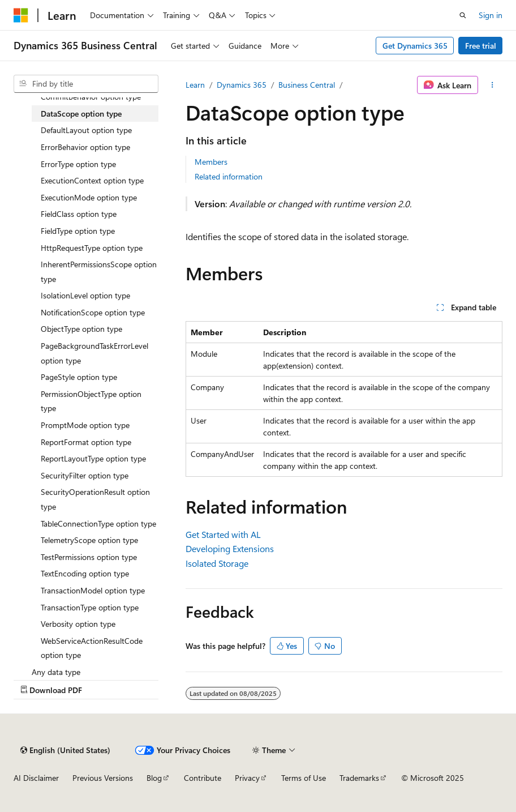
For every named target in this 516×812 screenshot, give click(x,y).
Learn (195, 85)
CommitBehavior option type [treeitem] (91, 97)
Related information (229, 176)
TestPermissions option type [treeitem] (89, 557)
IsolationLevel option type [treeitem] (85, 295)
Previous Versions (103, 778)
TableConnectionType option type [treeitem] (98, 523)
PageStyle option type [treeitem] (79, 377)
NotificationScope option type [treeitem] (93, 312)
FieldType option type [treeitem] (78, 231)
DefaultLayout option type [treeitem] (86, 130)
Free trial (481, 46)
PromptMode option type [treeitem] (85, 425)
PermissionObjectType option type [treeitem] (91, 401)
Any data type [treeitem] (56, 672)
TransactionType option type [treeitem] (90, 607)
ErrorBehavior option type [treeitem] (85, 147)
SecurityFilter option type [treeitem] (85, 475)
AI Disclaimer (36, 778)
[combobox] (86, 84)
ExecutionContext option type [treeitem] (92, 180)
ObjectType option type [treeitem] (81, 329)
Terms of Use (304, 778)
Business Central (307, 85)
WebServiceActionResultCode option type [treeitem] (92, 648)
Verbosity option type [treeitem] (78, 624)
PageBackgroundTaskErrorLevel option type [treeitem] (94, 353)
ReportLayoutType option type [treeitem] (93, 458)
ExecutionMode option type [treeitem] (89, 197)
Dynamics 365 (242, 85)
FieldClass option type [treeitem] (79, 214)
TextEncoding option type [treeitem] (85, 573)
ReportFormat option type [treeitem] (86, 442)
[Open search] (463, 15)
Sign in (491, 15)
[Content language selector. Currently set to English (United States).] (65, 750)
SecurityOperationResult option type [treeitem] (95, 499)
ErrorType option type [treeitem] (78, 164)
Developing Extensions (230, 548)
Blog (154, 778)
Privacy (247, 778)
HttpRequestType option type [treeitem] (92, 248)
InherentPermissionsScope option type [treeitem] (99, 272)
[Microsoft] (21, 15)
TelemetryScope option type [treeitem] (89, 540)
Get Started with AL (223, 534)
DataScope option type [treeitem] (81, 114)
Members (211, 162)
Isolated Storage (217, 563)
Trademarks (359, 778)
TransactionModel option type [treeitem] (93, 590)
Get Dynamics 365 (415, 46)
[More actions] (493, 85)
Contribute (203, 778)
